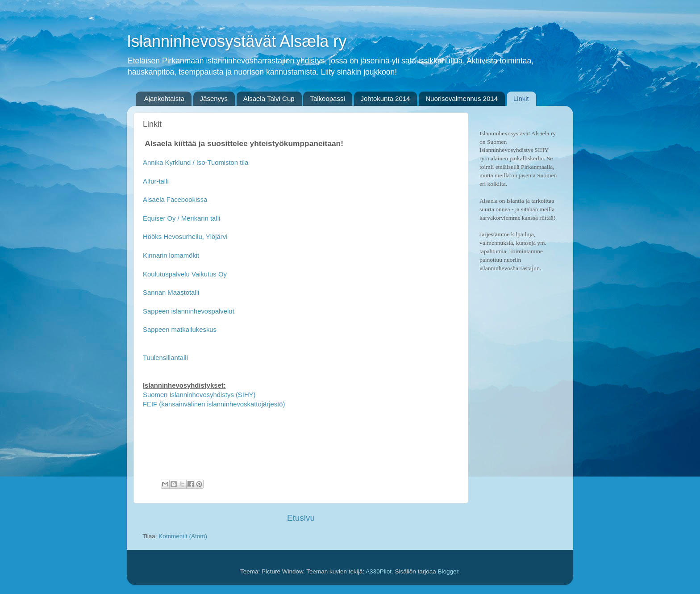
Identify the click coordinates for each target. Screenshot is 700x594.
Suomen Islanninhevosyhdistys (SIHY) (199, 395)
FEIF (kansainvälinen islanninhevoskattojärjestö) (214, 404)
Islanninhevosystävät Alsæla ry (237, 41)
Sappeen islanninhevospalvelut (189, 311)
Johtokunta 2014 (385, 98)
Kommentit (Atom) (183, 536)
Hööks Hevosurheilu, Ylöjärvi (185, 237)
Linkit (521, 98)
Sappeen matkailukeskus (180, 330)
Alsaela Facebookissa (175, 200)
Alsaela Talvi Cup (269, 98)
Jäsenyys (214, 98)
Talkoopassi (327, 98)
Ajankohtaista (164, 98)
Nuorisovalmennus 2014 (462, 98)
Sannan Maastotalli (171, 293)
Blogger (448, 571)
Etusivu (301, 518)
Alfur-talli (156, 181)
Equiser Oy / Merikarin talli (181, 218)
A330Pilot (379, 571)
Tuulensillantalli (165, 358)
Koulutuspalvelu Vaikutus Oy (186, 274)
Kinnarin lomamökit (171, 255)
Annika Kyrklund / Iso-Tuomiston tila (196, 163)
